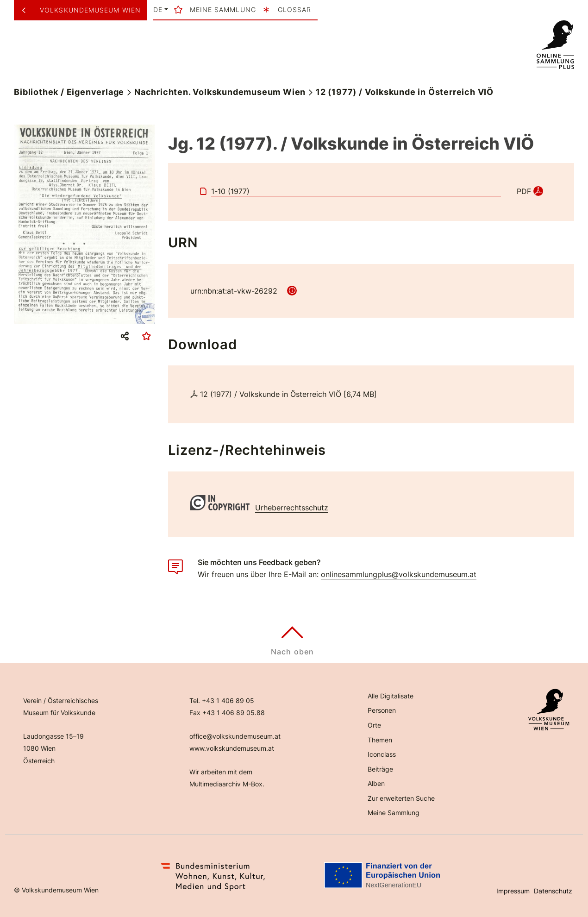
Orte (374, 725)
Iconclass (382, 754)
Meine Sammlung (394, 813)
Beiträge (380, 769)
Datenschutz (553, 891)
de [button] (158, 10)
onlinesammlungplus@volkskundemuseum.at (399, 574)
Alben (376, 783)
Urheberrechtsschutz (292, 508)
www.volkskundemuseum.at (232, 748)
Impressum (513, 891)
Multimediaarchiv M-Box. (227, 784)
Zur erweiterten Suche (401, 798)
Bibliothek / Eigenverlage (69, 92)
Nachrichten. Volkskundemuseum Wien (220, 92)
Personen (382, 710)
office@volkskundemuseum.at (235, 736)
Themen (380, 740)
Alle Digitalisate (391, 696)
